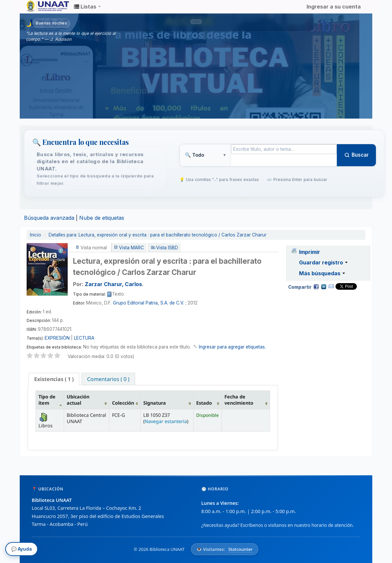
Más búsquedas (322, 273)
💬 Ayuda (22, 550)
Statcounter (241, 549)
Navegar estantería (166, 421)
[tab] (54, 379)
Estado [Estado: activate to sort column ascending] (204, 403)
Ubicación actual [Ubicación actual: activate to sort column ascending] (78, 400)
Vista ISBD (167, 248)
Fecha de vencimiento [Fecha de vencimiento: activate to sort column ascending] (239, 400)
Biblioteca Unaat (43, 7)
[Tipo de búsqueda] (205, 155)
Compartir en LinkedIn (324, 286)
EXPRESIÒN (57, 338)
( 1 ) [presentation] (54, 379)
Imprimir (310, 252)
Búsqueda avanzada (49, 218)
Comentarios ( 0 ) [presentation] (108, 379)
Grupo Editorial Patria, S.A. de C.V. (149, 303)
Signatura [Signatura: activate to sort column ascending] (155, 403)
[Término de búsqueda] (284, 149)
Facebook (316, 286)
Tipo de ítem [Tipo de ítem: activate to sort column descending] (47, 400)
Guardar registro (323, 262)
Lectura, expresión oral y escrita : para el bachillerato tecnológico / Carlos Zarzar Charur (158, 235)
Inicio (35, 235)
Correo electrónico (331, 286)
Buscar (357, 155)
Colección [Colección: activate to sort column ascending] (123, 403)
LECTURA (84, 338)
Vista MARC (131, 248)
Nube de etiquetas (102, 218)
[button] (87, 7)
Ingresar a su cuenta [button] (334, 7)
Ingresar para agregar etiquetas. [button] (232, 347)
